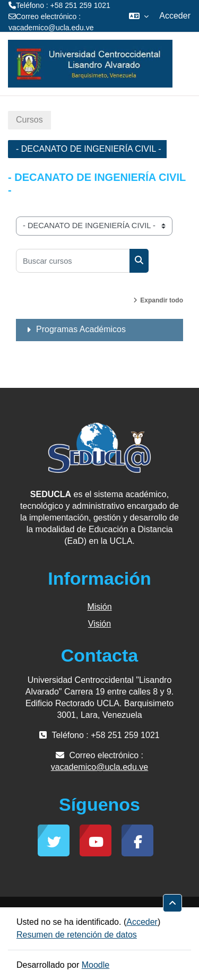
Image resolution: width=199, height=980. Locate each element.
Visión (99, 624)
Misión (99, 607)
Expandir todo (162, 300)
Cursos (29, 120)
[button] (139, 16)
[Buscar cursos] (73, 261)
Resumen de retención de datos (77, 935)
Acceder (175, 16)
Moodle (96, 965)
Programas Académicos (81, 329)
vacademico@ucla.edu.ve (51, 28)
